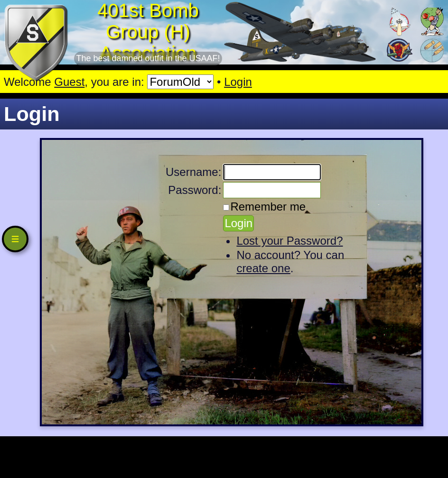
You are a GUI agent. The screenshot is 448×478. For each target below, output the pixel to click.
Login (238, 82)
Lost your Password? (289, 241)
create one (263, 268)
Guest (69, 82)
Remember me (268, 207)
